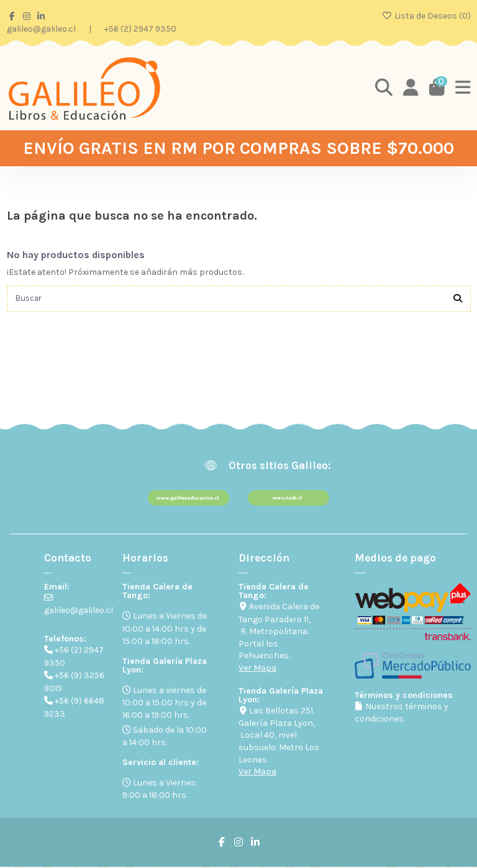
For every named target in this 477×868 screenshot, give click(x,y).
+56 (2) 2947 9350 (140, 29)
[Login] (410, 88)
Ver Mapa (257, 669)
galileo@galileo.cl (42, 29)
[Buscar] (458, 299)
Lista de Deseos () (426, 16)
